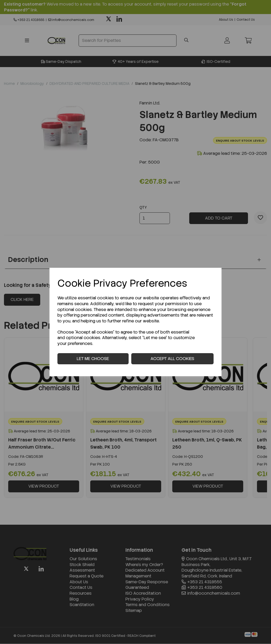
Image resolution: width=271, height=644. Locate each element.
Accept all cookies (172, 359)
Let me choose (93, 359)
